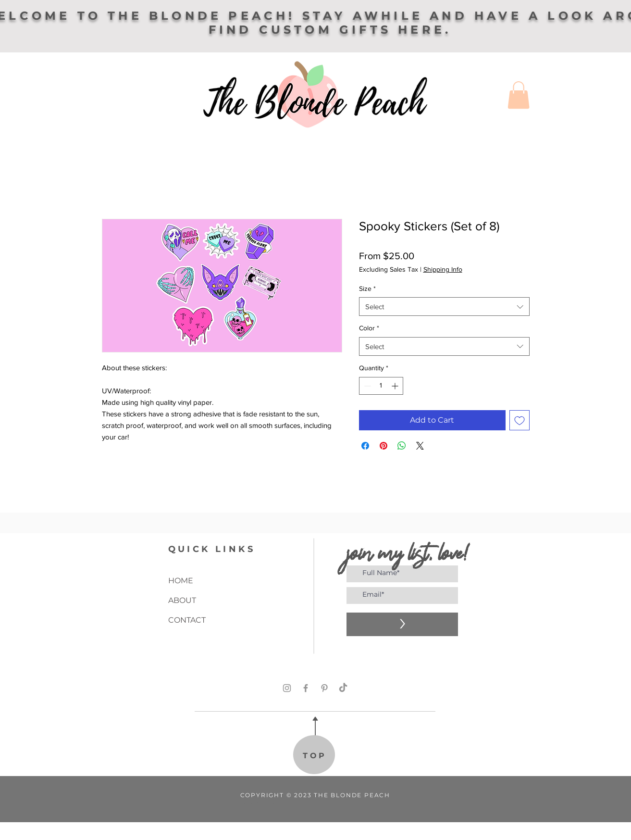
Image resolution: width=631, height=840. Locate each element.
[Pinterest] (324, 688)
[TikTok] (343, 688)
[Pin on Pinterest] (384, 446)
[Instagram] (287, 688)
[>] (402, 624)
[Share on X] (420, 446)
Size (367, 288)
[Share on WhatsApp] (402, 446)
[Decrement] (366, 386)
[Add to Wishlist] (520, 420)
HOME (181, 581)
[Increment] (396, 386)
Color (369, 328)
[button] (519, 95)
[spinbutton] (381, 386)
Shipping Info (443, 269)
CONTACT (187, 620)
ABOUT (182, 600)
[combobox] (444, 307)
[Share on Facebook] (365, 446)
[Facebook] (306, 688)
